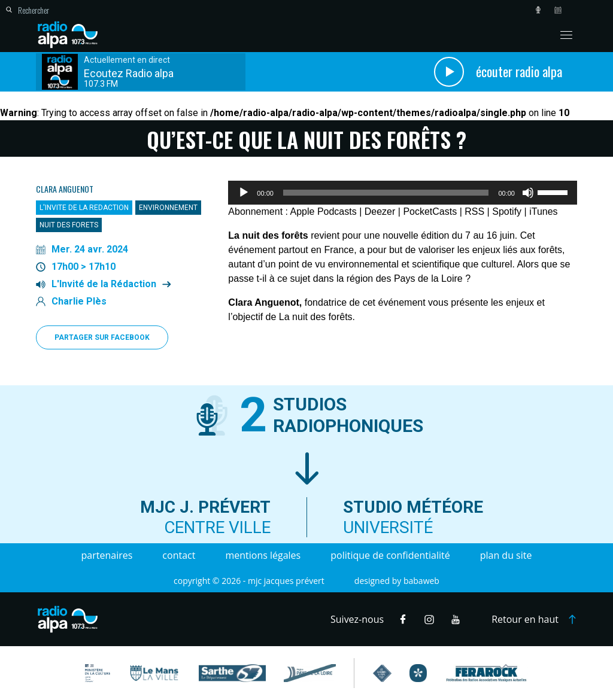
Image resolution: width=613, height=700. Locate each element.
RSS (474, 211)
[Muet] (528, 193)
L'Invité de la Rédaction (104, 284)
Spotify (507, 211)
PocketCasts (430, 211)
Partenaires (107, 555)
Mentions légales (263, 555)
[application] (403, 193)
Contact (179, 555)
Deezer (380, 211)
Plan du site (506, 555)
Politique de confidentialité (390, 555)
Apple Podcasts (324, 211)
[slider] (386, 193)
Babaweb (421, 581)
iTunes (543, 211)
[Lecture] (244, 193)
